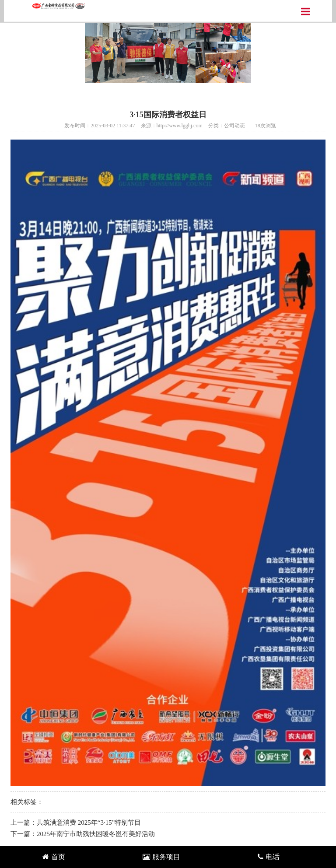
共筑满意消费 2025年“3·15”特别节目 (89, 822)
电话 (269, 857)
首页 (54, 857)
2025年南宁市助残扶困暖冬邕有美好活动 (96, 834)
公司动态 (234, 126)
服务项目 (161, 857)
